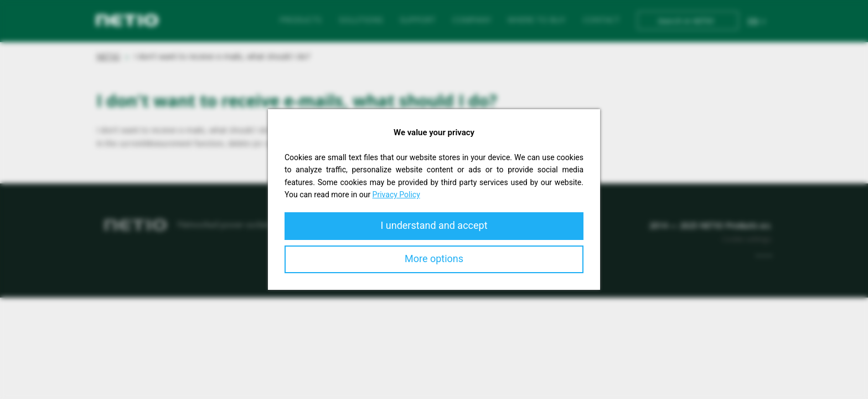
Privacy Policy (396, 195)
